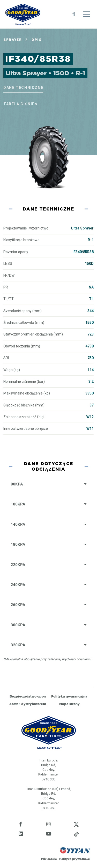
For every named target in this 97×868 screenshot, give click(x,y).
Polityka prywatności (75, 859)
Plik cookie (49, 859)
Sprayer (13, 40)
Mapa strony (69, 704)
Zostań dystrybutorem (28, 704)
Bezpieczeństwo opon (28, 696)
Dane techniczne (23, 88)
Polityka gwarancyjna (69, 696)
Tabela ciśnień (20, 104)
